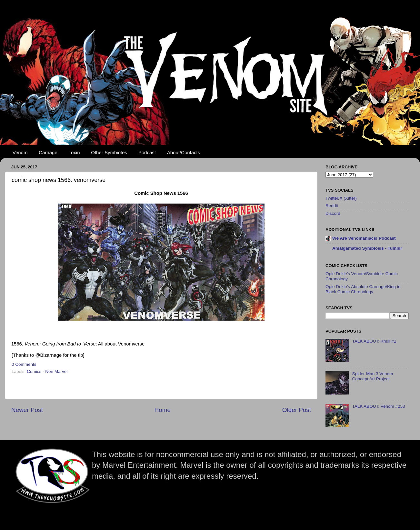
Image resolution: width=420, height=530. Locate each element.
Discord (333, 213)
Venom (20, 152)
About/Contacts (184, 152)
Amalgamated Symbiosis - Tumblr (367, 248)
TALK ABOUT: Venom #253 (378, 406)
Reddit (332, 206)
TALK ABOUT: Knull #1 (374, 341)
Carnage (48, 152)
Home (163, 410)
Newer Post (27, 410)
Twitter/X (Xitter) (341, 198)
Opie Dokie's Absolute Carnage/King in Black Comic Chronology (363, 289)
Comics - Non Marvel (47, 371)
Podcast (147, 152)
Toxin (74, 152)
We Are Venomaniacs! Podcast (364, 238)
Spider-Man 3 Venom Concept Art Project (372, 376)
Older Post (297, 410)
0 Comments (24, 364)
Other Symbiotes (109, 152)
